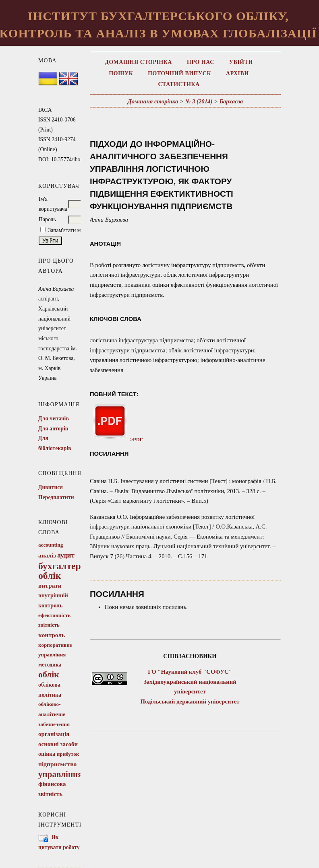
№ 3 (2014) (199, 101)
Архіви (237, 73)
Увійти (241, 62)
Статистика (179, 84)
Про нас (201, 62)
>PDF (116, 440)
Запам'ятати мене (68, 230)
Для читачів (54, 419)
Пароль (47, 219)
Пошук (121, 73)
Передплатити (56, 497)
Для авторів (53, 429)
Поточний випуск (179, 73)
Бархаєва (231, 101)
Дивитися (51, 487)
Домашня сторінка (138, 62)
